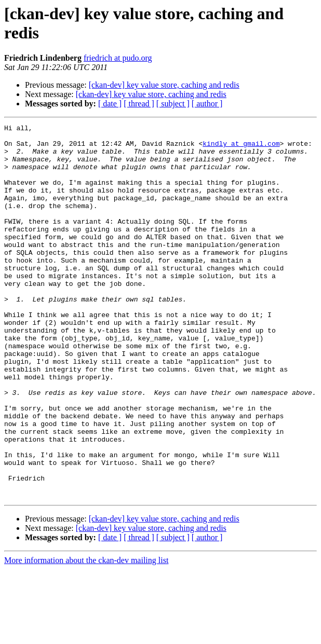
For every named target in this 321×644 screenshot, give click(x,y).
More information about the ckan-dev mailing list (86, 635)
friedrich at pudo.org (118, 58)
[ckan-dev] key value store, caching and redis (164, 85)
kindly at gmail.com (241, 148)
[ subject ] (173, 104)
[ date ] (110, 104)
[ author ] (207, 104)
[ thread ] (139, 104)
